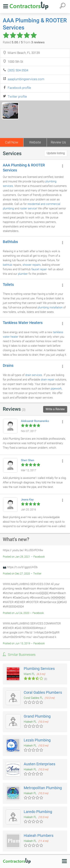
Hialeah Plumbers (39, 836)
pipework (56, 389)
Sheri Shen (28, 460)
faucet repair (39, 269)
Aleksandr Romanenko (35, 421)
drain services (34, 375)
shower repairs (32, 265)
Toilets (8, 285)
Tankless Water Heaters (23, 323)
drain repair (48, 380)
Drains (8, 365)
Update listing (56, 153)
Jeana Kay (27, 500)
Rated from (24, 42)
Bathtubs (10, 242)
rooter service (28, 208)
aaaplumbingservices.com (26, 79)
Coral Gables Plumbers (43, 692)
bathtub (7, 265)
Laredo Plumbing (38, 812)
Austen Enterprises (39, 764)
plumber (23, 274)
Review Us (58, 142)
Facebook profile (19, 88)
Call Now (12, 142)
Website (35, 142)
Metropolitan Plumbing (43, 788)
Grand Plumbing (37, 716)
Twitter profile (17, 97)
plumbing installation (50, 307)
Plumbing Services (39, 669)
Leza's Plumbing (37, 740)
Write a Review (55, 409)
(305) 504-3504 (18, 70)
